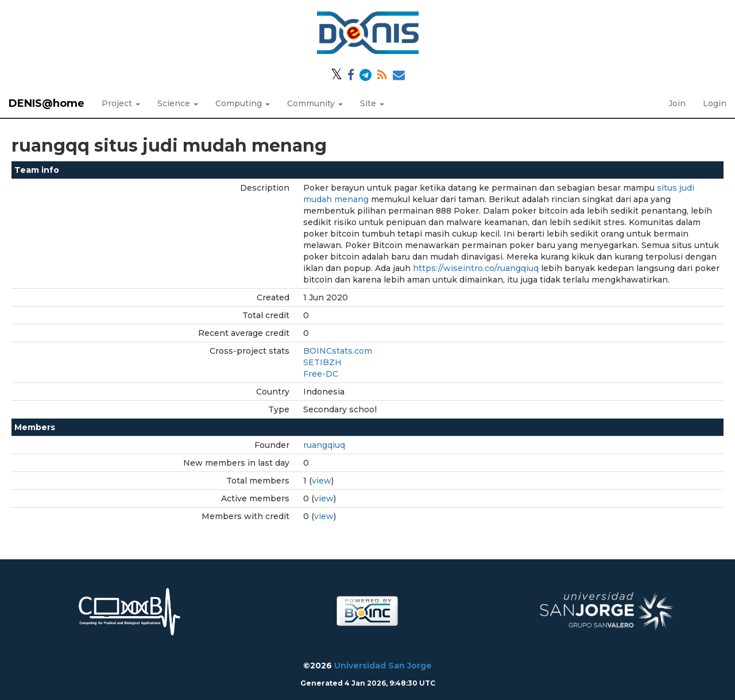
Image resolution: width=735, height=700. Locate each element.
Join (677, 103)
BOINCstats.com (338, 351)
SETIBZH (322, 362)
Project (121, 103)
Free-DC (321, 374)
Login (715, 103)
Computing (243, 103)
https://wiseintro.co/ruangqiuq (476, 268)
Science (178, 103)
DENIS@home (47, 103)
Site (372, 103)
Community (315, 103)
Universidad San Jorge (383, 666)
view (322, 481)
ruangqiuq (324, 445)
